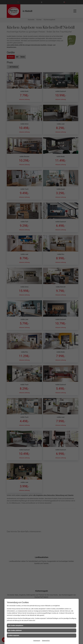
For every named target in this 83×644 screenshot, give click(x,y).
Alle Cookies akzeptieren (16, 625)
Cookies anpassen (14, 635)
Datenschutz (46, 641)
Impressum (37, 641)
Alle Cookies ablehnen (15, 630)
